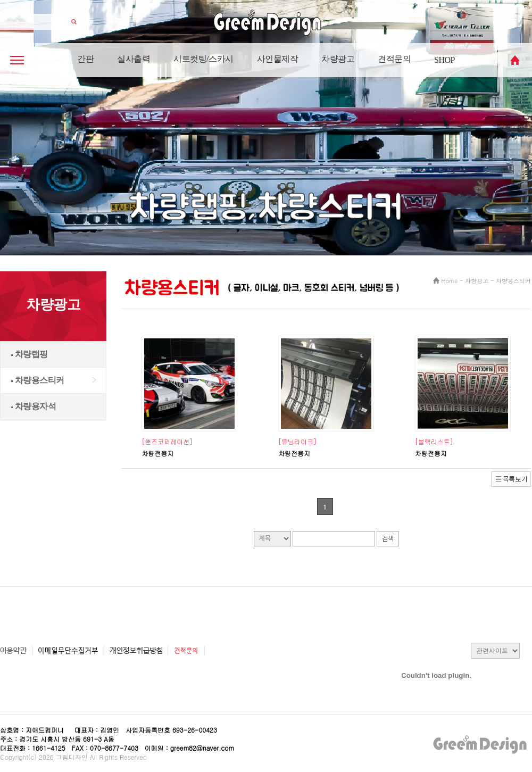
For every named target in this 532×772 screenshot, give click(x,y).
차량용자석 (34, 406)
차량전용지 (157, 453)
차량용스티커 (38, 380)
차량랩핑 (30, 354)
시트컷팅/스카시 (203, 59)
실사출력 (134, 59)
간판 (85, 59)
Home (450, 281)
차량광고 (338, 59)
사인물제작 (278, 59)
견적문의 (394, 59)
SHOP (444, 60)
